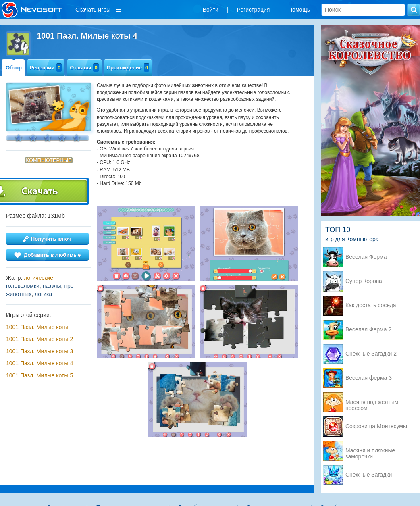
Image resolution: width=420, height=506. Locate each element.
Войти (211, 10)
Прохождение (128, 68)
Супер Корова (364, 281)
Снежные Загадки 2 (371, 354)
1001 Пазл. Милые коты (37, 327)
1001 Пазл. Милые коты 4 (40, 363)
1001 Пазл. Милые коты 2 (40, 339)
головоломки (23, 286)
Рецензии (46, 68)
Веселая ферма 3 (369, 378)
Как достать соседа (371, 305)
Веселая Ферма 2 (368, 330)
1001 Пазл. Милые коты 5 (40, 375)
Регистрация (254, 10)
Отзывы (84, 68)
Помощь (299, 10)
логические (38, 278)
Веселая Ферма (366, 257)
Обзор (14, 68)
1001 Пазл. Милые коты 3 (40, 351)
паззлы (52, 286)
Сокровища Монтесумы (376, 426)
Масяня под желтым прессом (372, 403)
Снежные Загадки (369, 475)
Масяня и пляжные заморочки (370, 451)
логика (43, 294)
